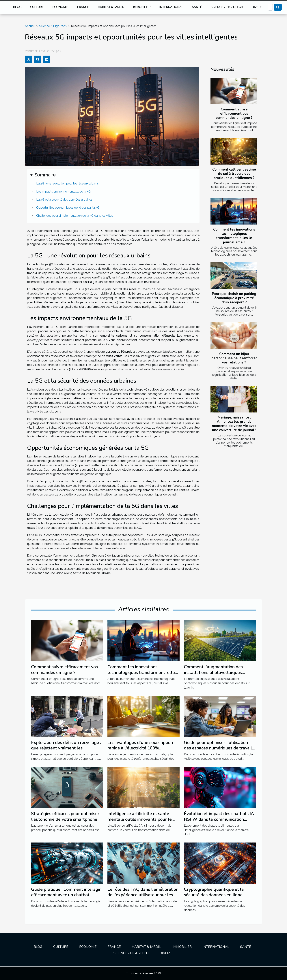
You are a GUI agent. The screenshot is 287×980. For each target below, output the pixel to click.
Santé (197, 7)
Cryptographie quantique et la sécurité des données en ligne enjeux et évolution (214, 895)
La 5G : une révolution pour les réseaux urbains (67, 183)
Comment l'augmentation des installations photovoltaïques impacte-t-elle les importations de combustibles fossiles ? (218, 675)
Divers (257, 7)
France (83, 7)
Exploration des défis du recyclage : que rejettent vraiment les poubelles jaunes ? (66, 748)
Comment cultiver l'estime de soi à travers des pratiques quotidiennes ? (234, 174)
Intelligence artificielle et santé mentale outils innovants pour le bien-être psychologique (140, 819)
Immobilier (142, 7)
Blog (17, 7)
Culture (37, 7)
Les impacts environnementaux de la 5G (63, 192)
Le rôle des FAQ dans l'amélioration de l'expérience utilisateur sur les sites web (143, 895)
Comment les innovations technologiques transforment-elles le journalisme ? (234, 236)
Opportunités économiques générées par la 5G (68, 208)
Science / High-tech (227, 7)
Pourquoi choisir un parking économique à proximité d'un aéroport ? (234, 298)
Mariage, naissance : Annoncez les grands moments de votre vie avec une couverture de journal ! (234, 424)
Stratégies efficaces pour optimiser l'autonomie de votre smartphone (65, 816)
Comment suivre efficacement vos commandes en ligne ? (234, 114)
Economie (60, 7)
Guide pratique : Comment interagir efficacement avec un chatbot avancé (66, 895)
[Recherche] (270, 7)
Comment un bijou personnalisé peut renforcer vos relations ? (234, 358)
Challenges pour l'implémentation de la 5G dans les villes (75, 216)
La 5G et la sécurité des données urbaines (64, 200)
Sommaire (45, 175)
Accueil (30, 26)
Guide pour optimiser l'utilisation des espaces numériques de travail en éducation (218, 748)
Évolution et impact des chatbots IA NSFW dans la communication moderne (219, 819)
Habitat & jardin (111, 7)
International (171, 7)
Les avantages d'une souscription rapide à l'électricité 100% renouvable (140, 748)
